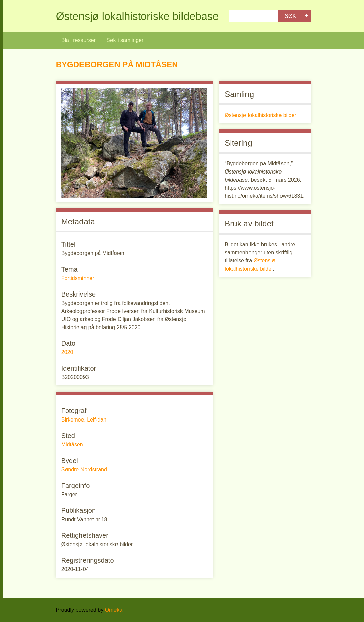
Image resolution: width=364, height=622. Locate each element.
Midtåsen (72, 445)
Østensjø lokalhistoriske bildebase (137, 16)
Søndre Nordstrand (84, 470)
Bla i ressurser (78, 40)
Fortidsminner (78, 278)
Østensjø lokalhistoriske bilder (260, 115)
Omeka (114, 610)
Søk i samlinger (125, 40)
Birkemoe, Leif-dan (84, 420)
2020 (67, 352)
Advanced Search (307, 16)
